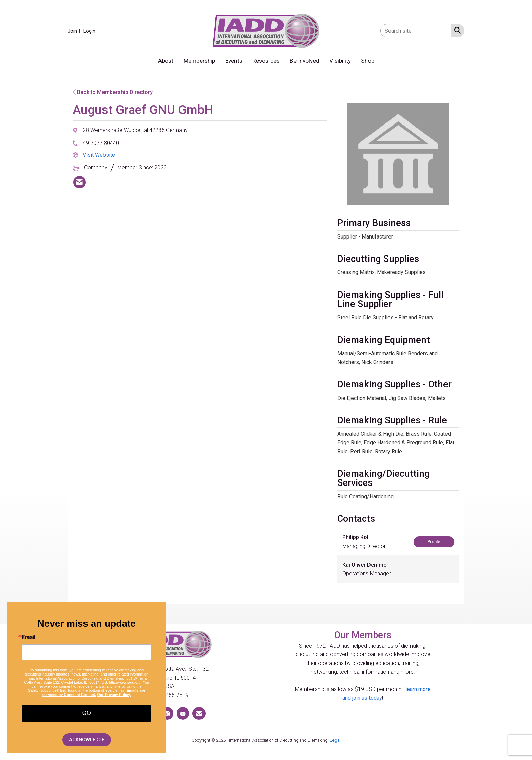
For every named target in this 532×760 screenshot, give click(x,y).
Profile (434, 542)
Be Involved (305, 61)
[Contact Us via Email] (199, 713)
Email (28, 638)
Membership (199, 61)
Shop (368, 61)
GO (87, 713)
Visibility (340, 61)
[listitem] (75, 31)
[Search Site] (456, 30)
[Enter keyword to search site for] (416, 31)
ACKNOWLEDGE (87, 740)
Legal (335, 740)
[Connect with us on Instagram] (167, 713)
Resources (266, 61)
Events (234, 61)
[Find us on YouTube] (183, 713)
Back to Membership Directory (113, 92)
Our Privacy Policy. (114, 695)
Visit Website (99, 155)
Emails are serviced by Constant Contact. (94, 692)
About (166, 61)
